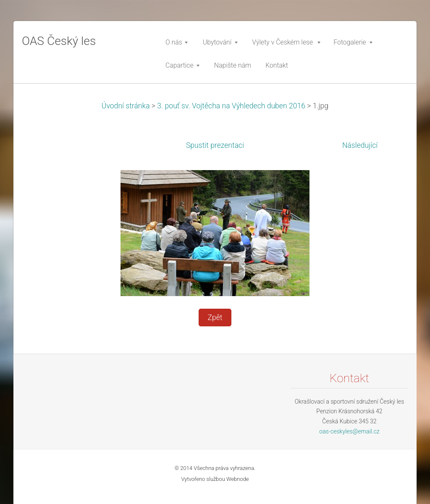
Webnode (238, 479)
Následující (360, 145)
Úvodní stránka (126, 106)
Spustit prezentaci (215, 145)
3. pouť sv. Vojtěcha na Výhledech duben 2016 (231, 106)
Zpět (215, 318)
